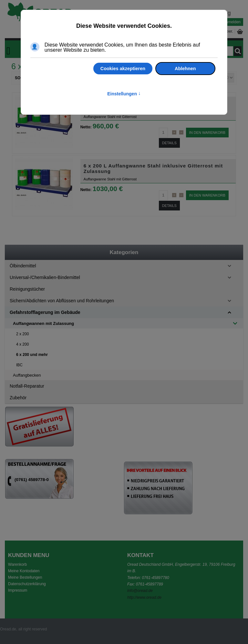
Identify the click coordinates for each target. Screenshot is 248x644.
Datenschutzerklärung (27, 584)
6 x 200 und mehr (32, 355)
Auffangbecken (27, 375)
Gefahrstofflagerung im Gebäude (45, 312)
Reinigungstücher (27, 289)
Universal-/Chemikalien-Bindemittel (45, 277)
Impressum (18, 590)
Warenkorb (17, 564)
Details (169, 143)
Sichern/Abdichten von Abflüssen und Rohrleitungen (62, 301)
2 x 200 (22, 334)
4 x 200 (22, 344)
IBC (19, 365)
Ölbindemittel (23, 266)
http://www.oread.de (144, 597)
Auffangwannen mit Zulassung (43, 323)
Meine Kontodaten (24, 571)
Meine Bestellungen (25, 577)
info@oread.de (140, 591)
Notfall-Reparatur (27, 386)
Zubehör (18, 398)
